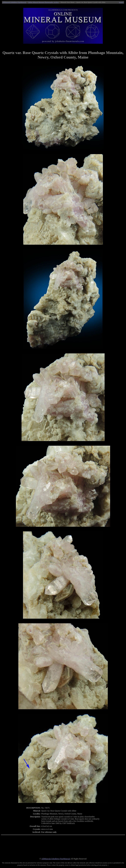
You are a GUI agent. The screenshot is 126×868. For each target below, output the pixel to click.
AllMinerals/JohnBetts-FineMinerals (14, 2)
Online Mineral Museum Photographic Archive (43, 2)
